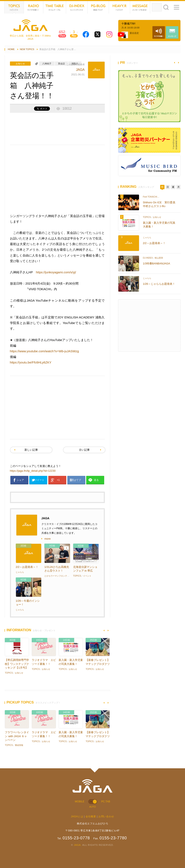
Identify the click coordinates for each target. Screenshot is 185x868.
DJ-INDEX (77, 7)
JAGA (80, 70)
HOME (11, 49)
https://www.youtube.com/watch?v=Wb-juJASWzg (44, 351)
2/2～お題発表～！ (27, 567)
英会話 (61, 64)
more (48, 539)
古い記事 (84, 450)
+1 (58, 480)
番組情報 (19, 745)
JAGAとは (77, 816)
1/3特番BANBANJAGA (157, 263)
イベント (87, 576)
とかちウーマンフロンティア (58, 576)
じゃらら (20, 572)
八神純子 (47, 64)
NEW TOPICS (27, 49)
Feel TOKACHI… (151, 197)
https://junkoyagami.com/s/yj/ (56, 272)
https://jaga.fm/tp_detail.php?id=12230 (33, 471)
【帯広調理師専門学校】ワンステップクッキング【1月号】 (17, 664)
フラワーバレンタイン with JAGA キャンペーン (17, 736)
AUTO (92, 807)
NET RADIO (34, 7)
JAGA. (78, 845)
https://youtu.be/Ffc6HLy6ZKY (31, 362)
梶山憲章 (159, 258)
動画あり (67, 548)
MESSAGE (140, 7)
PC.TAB (106, 802)
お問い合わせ (106, 816)
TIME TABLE (55, 7)
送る (96, 480)
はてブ (77, 480)
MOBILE (80, 802)
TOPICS (14, 7)
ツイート (39, 480)
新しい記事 (31, 450)
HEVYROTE (120, 7)
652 (62, 35)
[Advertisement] (57, 128)
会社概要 (91, 816)
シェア (20, 480)
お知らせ (20, 64)
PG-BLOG (98, 7)
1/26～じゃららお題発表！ (159, 284)
